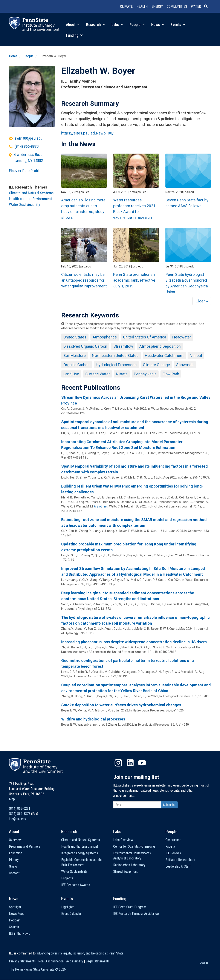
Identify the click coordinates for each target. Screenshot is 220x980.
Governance (173, 840)
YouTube (142, 763)
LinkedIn (130, 763)
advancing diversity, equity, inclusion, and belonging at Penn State (80, 953)
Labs (117, 25)
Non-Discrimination (51, 961)
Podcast (15, 920)
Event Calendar (71, 914)
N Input (196, 356)
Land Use (71, 374)
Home (13, 56)
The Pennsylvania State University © (37, 969)
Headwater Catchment (164, 356)
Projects (67, 878)
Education (16, 853)
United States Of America (145, 337)
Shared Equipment (125, 872)
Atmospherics (105, 337)
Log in (204, 963)
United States (75, 337)
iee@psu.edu (18, 819)
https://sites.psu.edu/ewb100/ (87, 133)
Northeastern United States (115, 356)
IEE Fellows (173, 853)
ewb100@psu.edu (28, 138)
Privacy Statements (22, 961)
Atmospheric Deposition (160, 346)
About (73, 25)
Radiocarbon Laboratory (129, 865)
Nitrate (122, 374)
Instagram (118, 763)
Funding (74, 35)
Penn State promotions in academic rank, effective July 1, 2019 (135, 280)
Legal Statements (98, 961)
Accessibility (75, 961)
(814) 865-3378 (20, 814)
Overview (15, 840)
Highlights (68, 907)
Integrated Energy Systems (80, 853)
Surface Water (98, 374)
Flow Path (171, 374)
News (158, 25)
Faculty (170, 846)
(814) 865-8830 (27, 146)
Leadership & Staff (178, 866)
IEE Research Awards (76, 885)
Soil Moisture (75, 356)
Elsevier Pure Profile (25, 171)
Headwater (182, 337)
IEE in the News (20, 934)
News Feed (17, 914)
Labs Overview (123, 840)
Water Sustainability (25, 205)
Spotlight (15, 907)
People (137, 25)
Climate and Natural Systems (31, 193)
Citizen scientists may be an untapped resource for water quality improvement (84, 280)
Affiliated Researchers (180, 860)
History (14, 860)
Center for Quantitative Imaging (134, 846)
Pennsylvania (145, 374)
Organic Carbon (76, 365)
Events (178, 25)
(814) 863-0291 (20, 809)
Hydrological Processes (116, 365)
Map (12, 799)
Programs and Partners (25, 846)
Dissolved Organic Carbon (85, 346)
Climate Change (156, 365)
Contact (14, 873)
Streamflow (123, 346)
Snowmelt (185, 365)
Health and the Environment (31, 199)
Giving (13, 866)
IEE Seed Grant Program (130, 907)
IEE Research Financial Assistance (136, 914)
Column (14, 927)
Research (96, 25)
